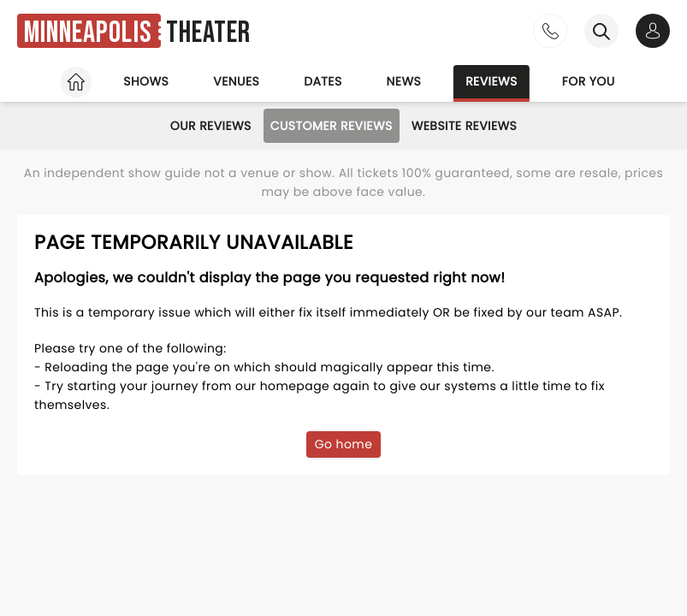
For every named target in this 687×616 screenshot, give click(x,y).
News (404, 81)
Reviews (492, 81)
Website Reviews (465, 126)
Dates (323, 81)
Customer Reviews (332, 126)
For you (589, 81)
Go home (344, 444)
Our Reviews (211, 126)
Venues (236, 81)
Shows (146, 81)
